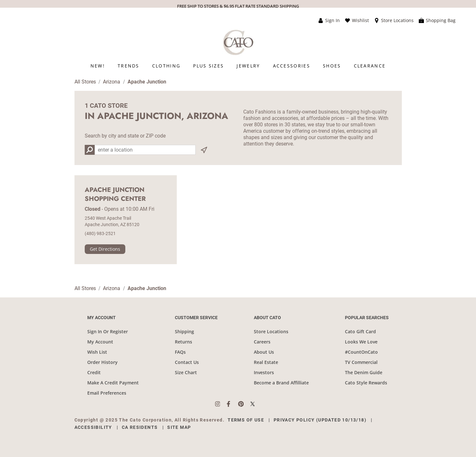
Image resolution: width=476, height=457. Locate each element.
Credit (94, 372)
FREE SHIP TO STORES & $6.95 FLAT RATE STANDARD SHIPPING (238, 6)
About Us (264, 352)
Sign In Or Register (108, 331)
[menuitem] (98, 66)
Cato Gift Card (360, 331)
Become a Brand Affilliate (281, 383)
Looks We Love (361, 342)
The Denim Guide (364, 372)
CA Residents (140, 427)
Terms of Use (246, 420)
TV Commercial (361, 362)
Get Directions (105, 249)
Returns (183, 342)
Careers (262, 342)
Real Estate (266, 362)
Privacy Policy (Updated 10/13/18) (320, 420)
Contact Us (187, 362)
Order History (102, 362)
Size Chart (186, 372)
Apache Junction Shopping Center (115, 194)
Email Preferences (107, 393)
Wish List (97, 352)
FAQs (180, 352)
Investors (264, 372)
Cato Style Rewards (366, 383)
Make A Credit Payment (113, 383)
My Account (100, 342)
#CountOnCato (361, 352)
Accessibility (93, 427)
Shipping (184, 331)
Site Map (179, 427)
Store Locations (271, 331)
